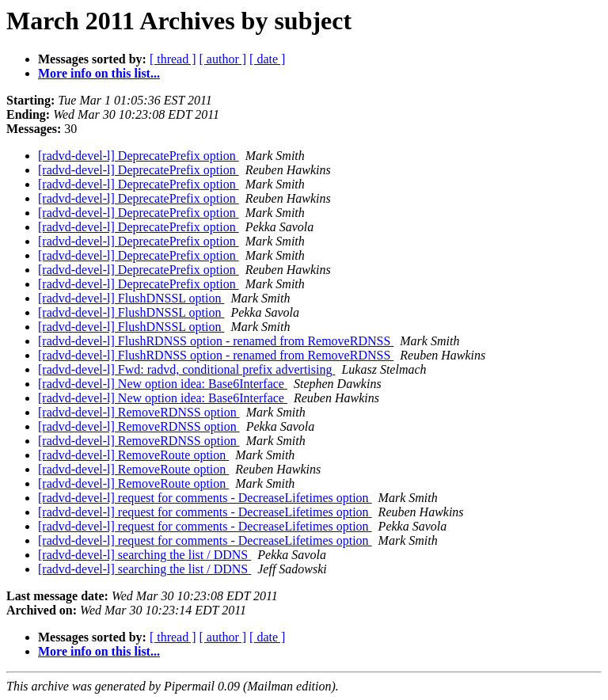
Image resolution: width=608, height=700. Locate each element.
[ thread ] (173, 59)
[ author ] (223, 59)
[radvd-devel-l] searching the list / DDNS (144, 555)
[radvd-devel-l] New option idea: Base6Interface (163, 384)
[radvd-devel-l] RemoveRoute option (133, 455)
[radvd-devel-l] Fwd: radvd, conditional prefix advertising (186, 369)
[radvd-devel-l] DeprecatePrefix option (139, 156)
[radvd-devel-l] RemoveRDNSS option (139, 412)
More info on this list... (99, 73)
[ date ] (267, 59)
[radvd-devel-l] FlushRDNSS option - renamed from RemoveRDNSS (216, 341)
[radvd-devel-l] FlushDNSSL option (131, 298)
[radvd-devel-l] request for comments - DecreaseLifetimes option (205, 498)
